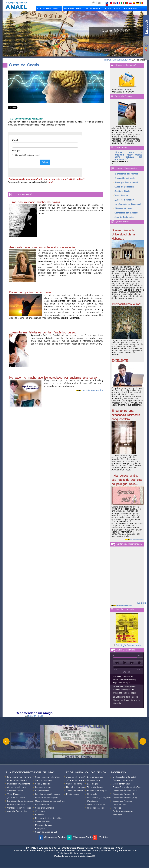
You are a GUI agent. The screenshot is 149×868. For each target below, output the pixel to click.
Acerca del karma (74, 791)
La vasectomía (42, 804)
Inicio (106, 60)
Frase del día (121, 147)
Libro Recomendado (124, 609)
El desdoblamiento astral (124, 777)
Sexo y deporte (42, 784)
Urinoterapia (93, 801)
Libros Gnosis (119, 804)
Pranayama (40, 828)
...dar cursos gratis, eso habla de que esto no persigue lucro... (127, 480)
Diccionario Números (122, 801)
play (124, 663)
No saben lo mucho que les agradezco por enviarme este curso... (54, 378)
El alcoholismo (94, 780)
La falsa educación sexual (48, 794)
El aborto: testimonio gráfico (49, 818)
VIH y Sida (40, 811)
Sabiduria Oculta (122, 191)
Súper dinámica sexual (46, 832)
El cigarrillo (92, 794)
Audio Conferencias (126, 650)
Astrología (117, 815)
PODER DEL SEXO (72, 9)
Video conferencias (122, 784)
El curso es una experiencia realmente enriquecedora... (126, 415)
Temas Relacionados (127, 168)
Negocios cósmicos (76, 787)
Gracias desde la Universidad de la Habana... (123, 235)
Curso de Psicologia (124, 96)
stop (139, 663)
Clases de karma (74, 784)
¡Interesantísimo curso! (126, 304)
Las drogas (92, 784)
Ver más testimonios (92, 390)
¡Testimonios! (24, 194)
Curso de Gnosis (138, 60)
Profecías (117, 808)
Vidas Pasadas (121, 195)
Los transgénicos (95, 777)
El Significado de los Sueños (127, 787)
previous (117, 663)
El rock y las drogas (97, 791)
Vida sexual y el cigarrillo (99, 798)
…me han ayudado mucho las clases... (36, 202)
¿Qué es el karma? (75, 777)
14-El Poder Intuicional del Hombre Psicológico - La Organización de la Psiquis (125, 690)
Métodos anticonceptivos (47, 798)
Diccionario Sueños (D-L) (125, 794)
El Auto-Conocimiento (125, 178)
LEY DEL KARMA (92, 9)
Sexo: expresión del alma (47, 777)
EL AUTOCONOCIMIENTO (48, 9)
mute (114, 655)
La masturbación (43, 787)
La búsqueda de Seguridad (128, 204)
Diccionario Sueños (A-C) (125, 791)
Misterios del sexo (44, 825)
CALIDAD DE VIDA (112, 9)
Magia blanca (73, 794)
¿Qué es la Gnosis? (124, 200)
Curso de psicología (124, 187)
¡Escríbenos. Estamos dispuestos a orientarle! (123, 91)
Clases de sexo (43, 822)
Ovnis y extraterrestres (123, 811)
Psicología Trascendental (126, 182)
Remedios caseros (96, 808)
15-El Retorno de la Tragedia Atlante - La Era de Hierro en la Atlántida (127, 700)
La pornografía (42, 791)
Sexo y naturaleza (44, 780)
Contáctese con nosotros (126, 213)
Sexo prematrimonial (45, 808)
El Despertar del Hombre (126, 174)
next (132, 663)
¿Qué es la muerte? (76, 780)
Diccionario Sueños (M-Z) (125, 798)
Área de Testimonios (124, 217)
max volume (139, 655)
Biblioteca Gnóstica (123, 208)
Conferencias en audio (123, 780)
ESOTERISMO (131, 9)
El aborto (39, 815)
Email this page (34, 716)
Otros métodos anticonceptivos (50, 801)
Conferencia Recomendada (129, 544)
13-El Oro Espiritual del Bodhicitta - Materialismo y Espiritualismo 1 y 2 (125, 679)
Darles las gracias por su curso (31, 293)
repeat (125, 672)
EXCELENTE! (120, 361)
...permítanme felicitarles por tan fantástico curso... (43, 333)
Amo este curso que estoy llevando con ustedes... (44, 247)
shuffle (129, 672)
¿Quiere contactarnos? (125, 65)
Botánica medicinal (96, 804)
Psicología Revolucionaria (129, 646)
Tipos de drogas (95, 787)
